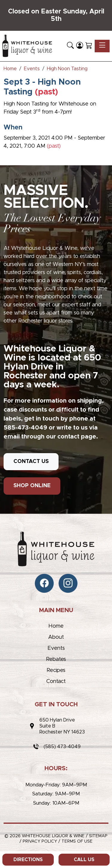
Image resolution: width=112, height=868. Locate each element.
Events (56, 648)
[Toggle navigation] (102, 46)
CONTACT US (31, 461)
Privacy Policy (40, 841)
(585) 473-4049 (62, 747)
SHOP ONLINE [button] (32, 486)
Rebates (56, 659)
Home (56, 626)
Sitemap (98, 836)
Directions (28, 860)
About (56, 637)
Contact (56, 681)
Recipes (56, 670)
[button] (70, 46)
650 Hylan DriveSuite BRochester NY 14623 (62, 726)
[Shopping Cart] (89, 46)
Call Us (84, 860)
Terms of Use (77, 841)
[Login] (80, 46)
